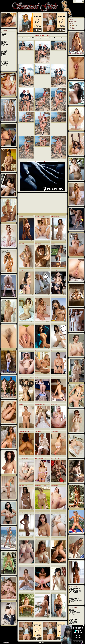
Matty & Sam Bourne (73, 623)
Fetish (65, 483)
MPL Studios (4, 52)
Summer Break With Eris (74, 593)
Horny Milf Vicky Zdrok (56, 593)
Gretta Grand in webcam (24, 539)
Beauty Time (72, 614)
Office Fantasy (38, 431)
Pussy (48, 241)
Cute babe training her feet (24, 431)
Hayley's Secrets (5, 47)
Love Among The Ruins (74, 611)
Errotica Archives (5, 40)
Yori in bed (53, 378)
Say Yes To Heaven (39, 539)
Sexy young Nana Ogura (56, 566)
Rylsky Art (3, 57)
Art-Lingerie (4, 35)
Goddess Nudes (5, 46)
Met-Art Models (4, 49)
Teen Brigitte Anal (22, 270)
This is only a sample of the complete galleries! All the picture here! (42, 161)
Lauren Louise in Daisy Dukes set (76, 595)
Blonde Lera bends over (74, 603)
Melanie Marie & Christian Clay (75, 604)
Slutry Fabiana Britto (23, 485)
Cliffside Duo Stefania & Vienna (42, 35)
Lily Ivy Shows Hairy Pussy (40, 216)
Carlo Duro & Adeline (73, 621)
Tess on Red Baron (73, 599)
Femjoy (3, 43)
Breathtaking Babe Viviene (40, 405)
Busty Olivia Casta (23, 566)
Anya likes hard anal (55, 458)
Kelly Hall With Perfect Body (24, 297)
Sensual (64, 241)
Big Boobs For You (39, 512)
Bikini (32, 241)
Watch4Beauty (4, 69)
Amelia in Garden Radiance (74, 588)
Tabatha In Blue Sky (39, 324)
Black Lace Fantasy (55, 351)
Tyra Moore (21, 405)
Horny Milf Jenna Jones (23, 458)
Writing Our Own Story (74, 619)
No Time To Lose (72, 620)
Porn (32, 294)
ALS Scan (3, 32)
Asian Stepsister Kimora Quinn (41, 458)
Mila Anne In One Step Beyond (75, 592)
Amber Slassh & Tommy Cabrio (75, 618)
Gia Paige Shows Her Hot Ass (57, 539)
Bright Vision (72, 616)
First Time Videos (5, 45)
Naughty (48, 321)
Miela (36, 351)
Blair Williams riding (39, 566)
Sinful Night (71, 609)
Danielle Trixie (54, 405)
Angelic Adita (72, 589)
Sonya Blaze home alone (74, 594)
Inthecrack (4, 48)
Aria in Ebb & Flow (73, 597)
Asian (65, 348)
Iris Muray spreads (55, 485)
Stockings (48, 456)
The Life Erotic (4, 66)
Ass (49, 294)
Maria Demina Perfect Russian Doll (26, 378)
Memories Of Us (72, 615)
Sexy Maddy (21, 243)
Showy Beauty (4, 60)
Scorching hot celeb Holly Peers (25, 512)
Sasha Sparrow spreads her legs (75, 601)
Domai (3, 38)
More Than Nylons (5, 50)
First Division (38, 378)
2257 (43, 643)
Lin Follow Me (38, 593)
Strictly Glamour (5, 61)
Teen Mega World (5, 64)
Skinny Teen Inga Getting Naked (25, 324)
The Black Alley (4, 65)
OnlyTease (4, 53)
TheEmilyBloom (5, 67)
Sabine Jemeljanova (55, 270)
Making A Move (72, 610)
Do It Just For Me (72, 624)
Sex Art (3, 59)
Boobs (32, 510)
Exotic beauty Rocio (39, 243)
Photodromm (4, 55)
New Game (71, 617)
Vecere (20, 351)
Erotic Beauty (4, 39)
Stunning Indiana (55, 431)
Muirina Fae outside (55, 216)
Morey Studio (4, 51)
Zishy (3, 70)
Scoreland (3, 58)
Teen (65, 268)
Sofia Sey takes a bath (56, 512)
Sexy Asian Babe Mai (55, 324)
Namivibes (53, 243)
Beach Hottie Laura (55, 297)
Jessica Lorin (72, 602)
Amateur (32, 268)
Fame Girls (4, 42)
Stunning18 (4, 62)
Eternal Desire (4, 41)
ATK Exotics (4, 36)
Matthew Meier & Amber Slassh (75, 591)
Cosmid (3, 37)
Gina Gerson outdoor (23, 593)
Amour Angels (4, 33)
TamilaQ (37, 270)
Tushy (3, 68)
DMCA (40, 643)
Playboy (3, 56)
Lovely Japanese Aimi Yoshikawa (41, 485)
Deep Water (21, 216)
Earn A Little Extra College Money (41, 297)
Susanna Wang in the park (74, 598)
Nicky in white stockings (74, 596)
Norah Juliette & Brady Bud (74, 613)
